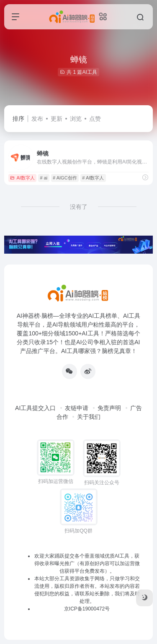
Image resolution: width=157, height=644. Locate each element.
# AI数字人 (93, 178)
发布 (37, 119)
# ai (44, 178)
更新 (57, 119)
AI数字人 (22, 178)
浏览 (76, 119)
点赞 (95, 119)
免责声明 (109, 408)
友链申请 (77, 408)
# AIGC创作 (65, 178)
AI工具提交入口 (35, 408)
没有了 (79, 207)
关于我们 (89, 417)
